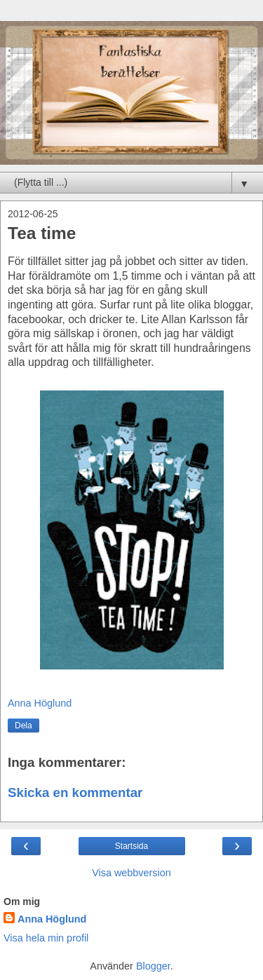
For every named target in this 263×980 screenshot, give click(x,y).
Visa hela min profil (46, 938)
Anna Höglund (52, 919)
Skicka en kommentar (75, 792)
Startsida (131, 846)
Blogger (153, 966)
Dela (23, 726)
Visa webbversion (131, 873)
